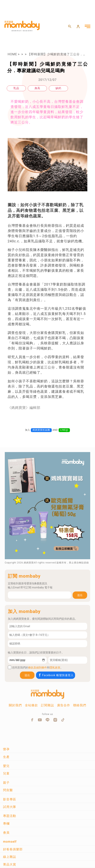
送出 (80, 595)
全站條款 (31, 705)
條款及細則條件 (38, 668)
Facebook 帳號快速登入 (56, 675)
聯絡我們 (80, 705)
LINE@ (64, 430)
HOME (12, 54)
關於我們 (15, 705)
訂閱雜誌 (47, 705)
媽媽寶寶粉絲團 (41, 430)
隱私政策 (55, 668)
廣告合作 (64, 705)
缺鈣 (58, 88)
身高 (37, 88)
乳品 (16, 88)
